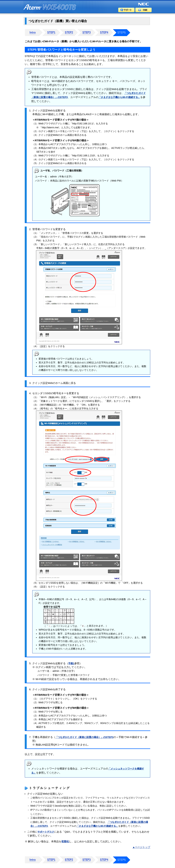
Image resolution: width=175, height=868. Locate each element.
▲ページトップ (141, 847)
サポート (126, 10)
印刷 (143, 10)
